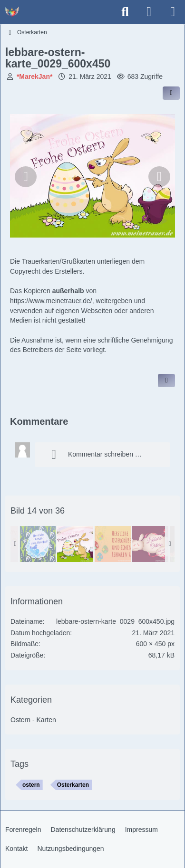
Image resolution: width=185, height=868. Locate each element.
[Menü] (173, 12)
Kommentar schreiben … (93, 455)
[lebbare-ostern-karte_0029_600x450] (75, 544)
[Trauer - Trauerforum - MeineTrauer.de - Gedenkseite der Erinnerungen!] (12, 12)
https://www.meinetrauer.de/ (51, 301)
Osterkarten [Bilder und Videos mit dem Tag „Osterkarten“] (73, 785)
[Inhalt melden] (166, 381)
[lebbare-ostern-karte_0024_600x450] (150, 544)
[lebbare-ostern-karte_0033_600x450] (38, 544)
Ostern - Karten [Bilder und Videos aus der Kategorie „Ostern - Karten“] (33, 720)
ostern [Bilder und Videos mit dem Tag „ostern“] (31, 785)
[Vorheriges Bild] (26, 177)
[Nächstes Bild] (159, 177)
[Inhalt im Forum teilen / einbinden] (171, 93)
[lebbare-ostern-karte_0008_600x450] (113, 544)
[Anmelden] (149, 12)
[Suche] (125, 12)
